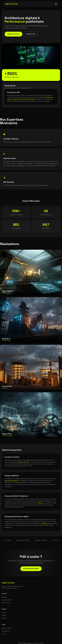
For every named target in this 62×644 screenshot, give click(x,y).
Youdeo (45, 164)
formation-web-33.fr (24, 462)
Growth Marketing (7, 600)
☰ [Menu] (56, 4)
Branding (4, 597)
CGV (3, 634)
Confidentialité (6, 631)
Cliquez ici (41, 503)
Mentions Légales (7, 628)
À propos (4, 615)
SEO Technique (6, 603)
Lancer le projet (13, 34)
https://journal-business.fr (12, 481)
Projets (4, 613)
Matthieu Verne (46, 524)
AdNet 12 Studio (11, 4)
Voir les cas (31, 34)
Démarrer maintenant (31, 569)
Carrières (4, 618)
